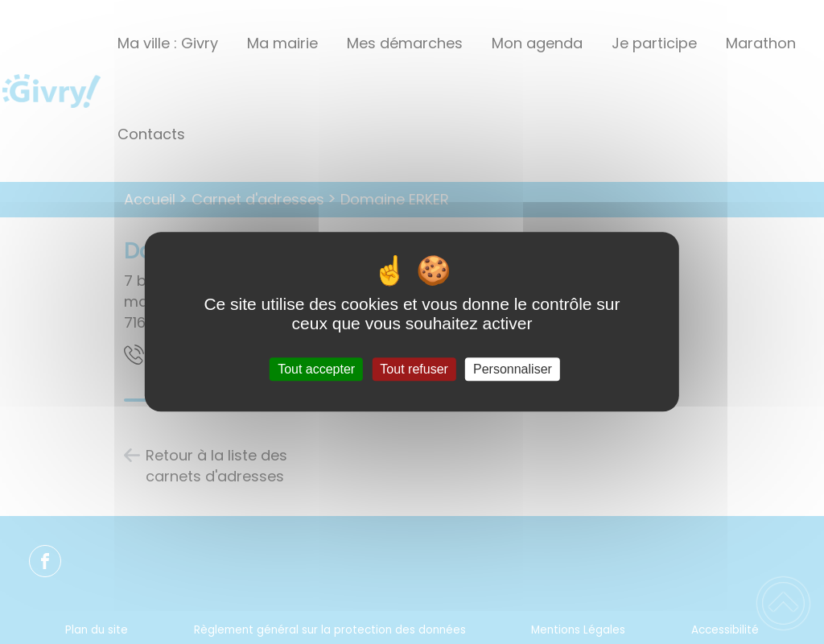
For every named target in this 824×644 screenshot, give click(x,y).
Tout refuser (414, 369)
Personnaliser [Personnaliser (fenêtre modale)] (513, 369)
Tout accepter (316, 369)
